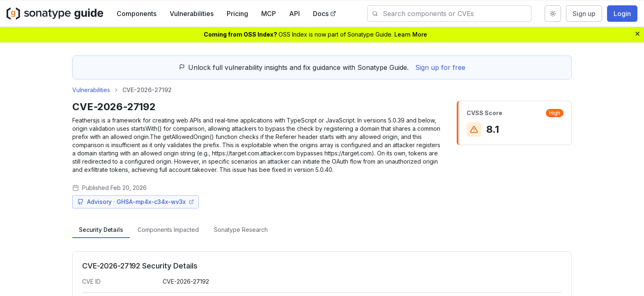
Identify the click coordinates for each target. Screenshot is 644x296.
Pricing (243, 14)
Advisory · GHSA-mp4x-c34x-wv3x (136, 202)
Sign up (584, 14)
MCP (274, 14)
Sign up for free (440, 67)
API (300, 14)
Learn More (411, 34)
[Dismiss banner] (637, 34)
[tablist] (322, 230)
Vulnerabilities (197, 14)
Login (622, 14)
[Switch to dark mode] (553, 14)
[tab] (101, 230)
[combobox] (457, 14)
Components (142, 14)
